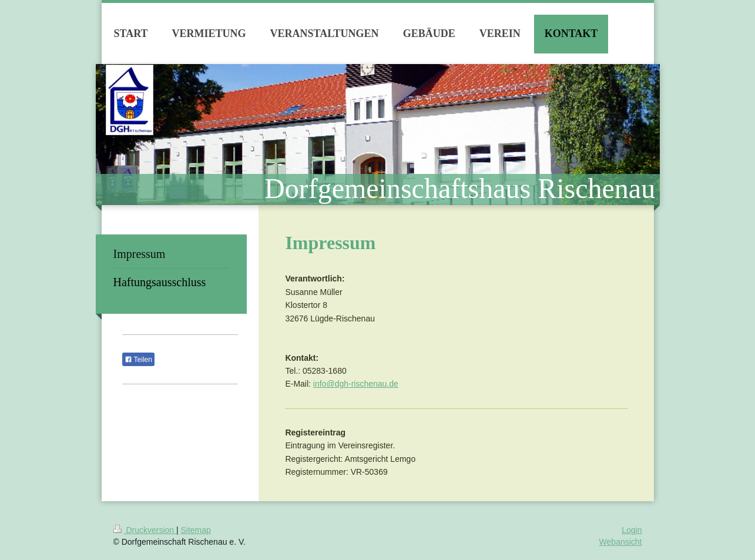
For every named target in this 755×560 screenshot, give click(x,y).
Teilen (138, 360)
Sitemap (196, 530)
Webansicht (621, 542)
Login (632, 530)
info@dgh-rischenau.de (356, 384)
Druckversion (145, 530)
